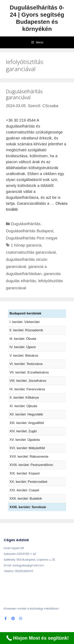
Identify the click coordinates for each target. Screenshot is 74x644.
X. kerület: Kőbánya (24, 398)
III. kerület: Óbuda (23, 339)
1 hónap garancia (26, 245)
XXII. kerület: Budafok (26, 499)
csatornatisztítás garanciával (31, 252)
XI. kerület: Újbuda (23, 406)
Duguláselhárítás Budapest (30, 231)
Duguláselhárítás (26, 224)
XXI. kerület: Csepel (24, 490)
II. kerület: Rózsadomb (26, 330)
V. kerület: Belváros (24, 356)
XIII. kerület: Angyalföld (27, 423)
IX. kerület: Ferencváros (27, 389)
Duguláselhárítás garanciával (24, 94)
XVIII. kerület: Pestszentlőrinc (31, 465)
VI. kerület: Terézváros (26, 364)
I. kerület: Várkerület (24, 322)
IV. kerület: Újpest (23, 347)
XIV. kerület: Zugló (23, 431)
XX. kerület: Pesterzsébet (28, 482)
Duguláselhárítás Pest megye (32, 238)
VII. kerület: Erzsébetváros (29, 372)
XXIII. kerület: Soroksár (28, 507)
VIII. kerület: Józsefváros (28, 381)
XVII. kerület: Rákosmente (29, 457)
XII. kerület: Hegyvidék (26, 414)
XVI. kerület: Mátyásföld (27, 448)
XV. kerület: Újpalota (25, 440)
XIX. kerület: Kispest (25, 473)
